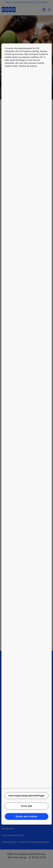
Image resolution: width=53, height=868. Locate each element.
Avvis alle (26, 806)
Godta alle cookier (26, 816)
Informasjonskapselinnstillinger (26, 796)
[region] (26, 434)
